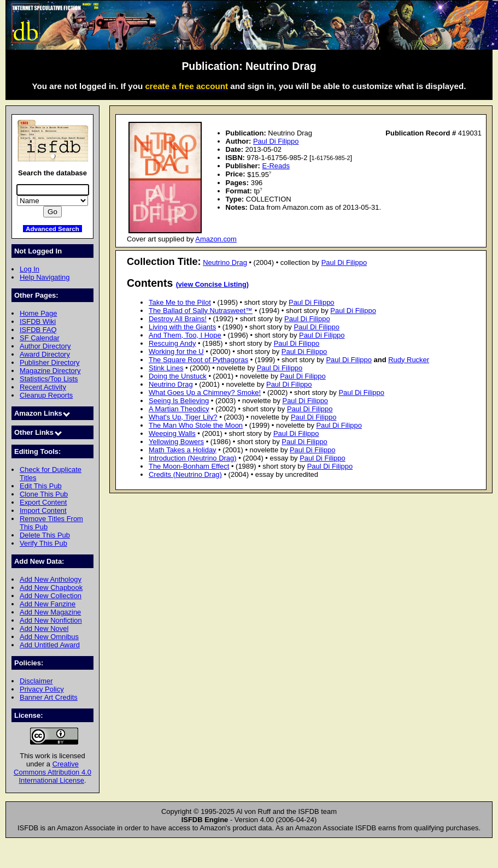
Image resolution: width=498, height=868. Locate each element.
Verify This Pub (43, 543)
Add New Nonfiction (51, 620)
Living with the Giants (182, 327)
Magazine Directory (50, 371)
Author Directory (45, 346)
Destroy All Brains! (178, 319)
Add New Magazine (50, 612)
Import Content (43, 510)
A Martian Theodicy (179, 409)
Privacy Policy (42, 689)
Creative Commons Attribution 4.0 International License (52, 772)
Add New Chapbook (51, 587)
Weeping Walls (172, 433)
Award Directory (45, 354)
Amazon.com (216, 239)
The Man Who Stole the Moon (196, 425)
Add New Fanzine (48, 604)
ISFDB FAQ (38, 330)
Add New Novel (44, 628)
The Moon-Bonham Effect (189, 466)
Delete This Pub (45, 535)
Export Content (43, 502)
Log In (30, 269)
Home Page (38, 313)
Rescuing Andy (172, 343)
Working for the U (176, 352)
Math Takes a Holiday (183, 450)
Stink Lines (166, 368)
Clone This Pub (44, 494)
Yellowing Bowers (176, 442)
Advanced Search (52, 229)
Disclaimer (36, 681)
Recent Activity (43, 387)
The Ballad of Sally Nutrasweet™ (201, 311)
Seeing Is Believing (179, 401)
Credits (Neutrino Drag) (185, 474)
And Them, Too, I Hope (185, 335)
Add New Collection (51, 596)
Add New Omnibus (49, 637)
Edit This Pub (41, 486)
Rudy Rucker (409, 360)
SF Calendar (40, 338)
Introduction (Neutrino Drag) (193, 458)
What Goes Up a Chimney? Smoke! (205, 392)
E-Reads (276, 166)
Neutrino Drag (225, 262)
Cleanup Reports (46, 395)
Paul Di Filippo (276, 141)
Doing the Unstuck (178, 376)
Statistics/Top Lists (49, 379)
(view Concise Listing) (212, 285)
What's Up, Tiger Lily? (183, 417)
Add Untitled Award (50, 645)
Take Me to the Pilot (180, 302)
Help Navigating (45, 277)
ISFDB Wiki (38, 321)
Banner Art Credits (49, 697)
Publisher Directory (49, 362)
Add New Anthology (51, 579)
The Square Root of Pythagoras (198, 360)
